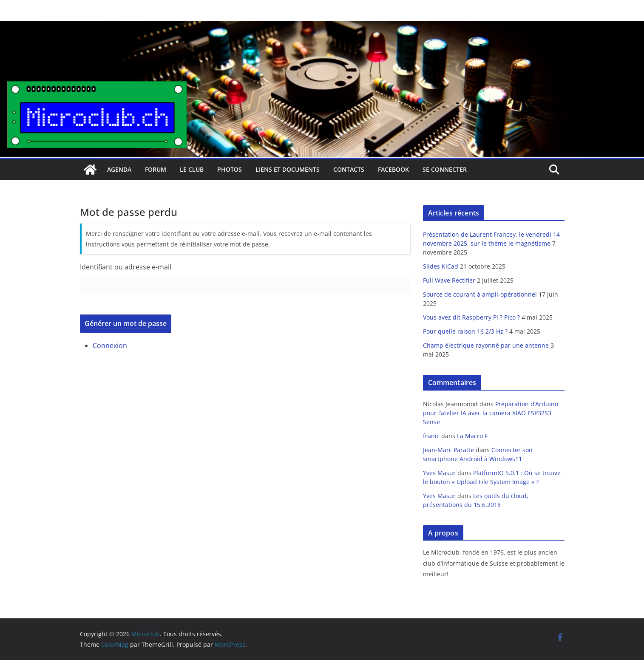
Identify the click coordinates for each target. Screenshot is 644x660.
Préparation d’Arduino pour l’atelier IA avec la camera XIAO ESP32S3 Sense (491, 413)
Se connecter (445, 169)
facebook (393, 169)
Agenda (119, 169)
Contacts (349, 169)
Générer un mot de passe (126, 323)
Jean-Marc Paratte (448, 450)
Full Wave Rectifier (449, 280)
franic (431, 436)
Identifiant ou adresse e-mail (126, 267)
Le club (192, 169)
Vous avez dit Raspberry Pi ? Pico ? (471, 317)
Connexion (110, 346)
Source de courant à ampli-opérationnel (480, 294)
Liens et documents (288, 169)
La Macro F (472, 436)
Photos (230, 169)
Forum (156, 169)
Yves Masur (439, 473)
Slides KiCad (441, 266)
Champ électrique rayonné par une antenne (486, 345)
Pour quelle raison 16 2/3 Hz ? (465, 331)
